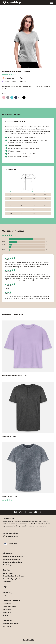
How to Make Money (10, 607)
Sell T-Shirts (7, 626)
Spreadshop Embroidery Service (13, 576)
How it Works (7, 604)
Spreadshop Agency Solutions (13, 579)
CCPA (5, 596)
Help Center (7, 582)
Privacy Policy (7, 593)
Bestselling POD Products (11, 623)
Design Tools (7, 612)
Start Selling (7, 565)
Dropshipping (7, 610)
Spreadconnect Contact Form (12, 562)
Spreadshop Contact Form (11, 559)
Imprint (5, 590)
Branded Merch (8, 573)
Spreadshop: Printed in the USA (13, 556)
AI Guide (6, 615)
